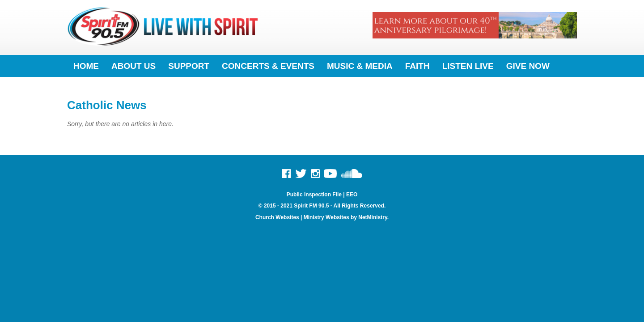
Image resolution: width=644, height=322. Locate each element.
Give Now (528, 66)
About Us (133, 66)
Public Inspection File (314, 195)
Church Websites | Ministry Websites (303, 217)
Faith (417, 66)
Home (86, 66)
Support (189, 66)
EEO (352, 195)
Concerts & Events (268, 66)
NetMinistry (373, 217)
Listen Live (468, 66)
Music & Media (360, 66)
